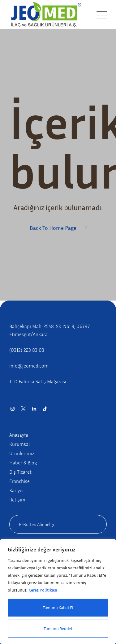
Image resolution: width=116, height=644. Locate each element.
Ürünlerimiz (22, 453)
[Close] (104, 545)
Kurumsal (19, 444)
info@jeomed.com (29, 366)
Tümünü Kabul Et (58, 607)
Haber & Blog (23, 463)
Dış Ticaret (20, 472)
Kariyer (17, 490)
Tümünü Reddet (58, 628)
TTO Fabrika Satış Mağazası (38, 381)
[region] (58, 592)
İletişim (17, 500)
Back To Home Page (53, 228)
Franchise (19, 481)
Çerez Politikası (43, 590)
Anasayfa (19, 435)
